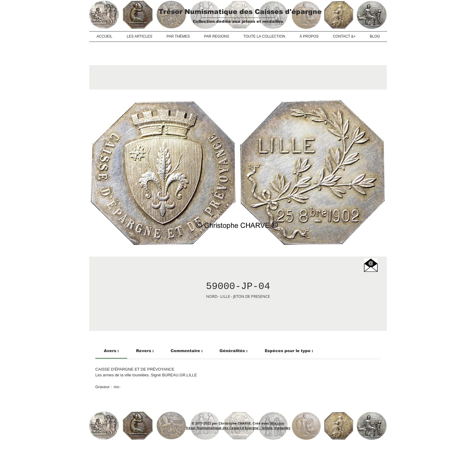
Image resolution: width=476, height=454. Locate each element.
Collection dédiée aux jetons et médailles (238, 21)
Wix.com (277, 423)
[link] (111, 351)
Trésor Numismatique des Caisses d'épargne (240, 12)
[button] (371, 265)
